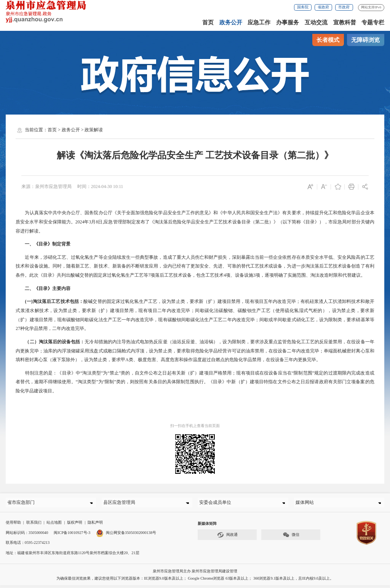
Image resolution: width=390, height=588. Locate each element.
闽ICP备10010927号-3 (72, 535)
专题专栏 (373, 22)
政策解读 (94, 130)
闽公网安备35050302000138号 (126, 535)
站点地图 (54, 525)
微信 (291, 538)
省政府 (323, 7)
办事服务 (288, 22)
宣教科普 (345, 22)
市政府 (344, 7)
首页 (208, 22)
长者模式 (328, 40)
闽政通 (227, 538)
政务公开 (231, 22)
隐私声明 (95, 525)
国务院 (303, 7)
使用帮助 (13, 525)
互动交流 (316, 22)
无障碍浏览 (365, 40)
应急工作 (259, 22)
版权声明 (75, 525)
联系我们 (34, 525)
